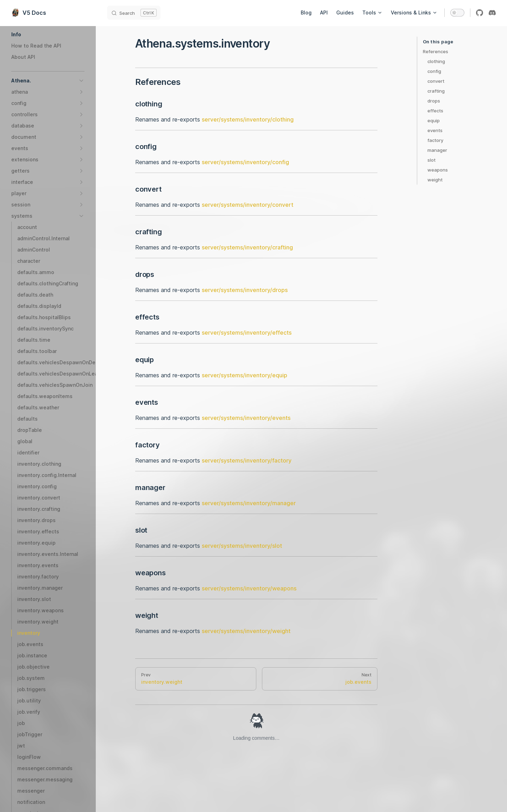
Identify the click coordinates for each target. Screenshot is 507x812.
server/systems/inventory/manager (249, 503)
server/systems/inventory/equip (245, 375)
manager (437, 150)
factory (435, 140)
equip (434, 120)
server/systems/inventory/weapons (249, 588)
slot (431, 160)
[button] (48, 35)
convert (436, 81)
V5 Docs (29, 13)
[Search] (134, 13)
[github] (480, 13)
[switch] (457, 13)
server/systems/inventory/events (246, 418)
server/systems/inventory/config (245, 162)
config (434, 71)
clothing (436, 61)
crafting (436, 91)
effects (435, 111)
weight (435, 180)
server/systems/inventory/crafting (247, 247)
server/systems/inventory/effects (247, 333)
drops (434, 101)
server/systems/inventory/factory (247, 460)
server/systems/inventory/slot (242, 546)
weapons (438, 170)
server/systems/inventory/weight (246, 631)
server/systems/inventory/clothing (248, 119)
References (436, 51)
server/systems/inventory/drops (245, 290)
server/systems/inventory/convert (248, 205)
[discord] (492, 13)
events (435, 130)
